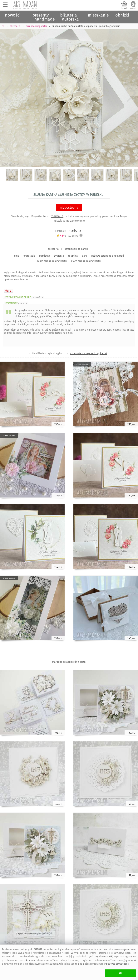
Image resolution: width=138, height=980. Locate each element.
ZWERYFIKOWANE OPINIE (24, 297)
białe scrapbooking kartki (52, 261)
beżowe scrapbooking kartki (108, 256)
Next (132, 93)
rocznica (73, 256)
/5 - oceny (67, 236)
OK (121, 973)
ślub (17, 256)
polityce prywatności (118, 964)
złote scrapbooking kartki (86, 261)
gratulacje (29, 256)
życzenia (59, 256)
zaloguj (133, 8)
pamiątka (45, 256)
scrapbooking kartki (76, 249)
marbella (57, 216)
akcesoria (53, 249)
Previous (6, 93)
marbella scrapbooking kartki (69, 662)
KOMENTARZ (17, 303)
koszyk (124, 8)
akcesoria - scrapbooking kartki (89, 353)
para (84, 256)
